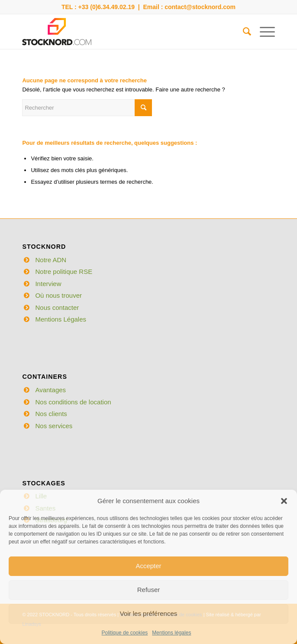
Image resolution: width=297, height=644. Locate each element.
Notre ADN (51, 260)
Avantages (50, 390)
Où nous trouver (58, 295)
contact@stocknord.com (200, 7)
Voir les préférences (149, 613)
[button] (284, 501)
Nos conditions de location (73, 402)
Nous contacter (57, 307)
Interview (48, 284)
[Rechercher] (243, 32)
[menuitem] (243, 32)
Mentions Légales (61, 319)
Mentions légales (171, 633)
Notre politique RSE (64, 272)
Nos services (54, 426)
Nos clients (51, 414)
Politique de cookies (125, 633)
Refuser (149, 590)
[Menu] (263, 32)
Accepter (148, 566)
